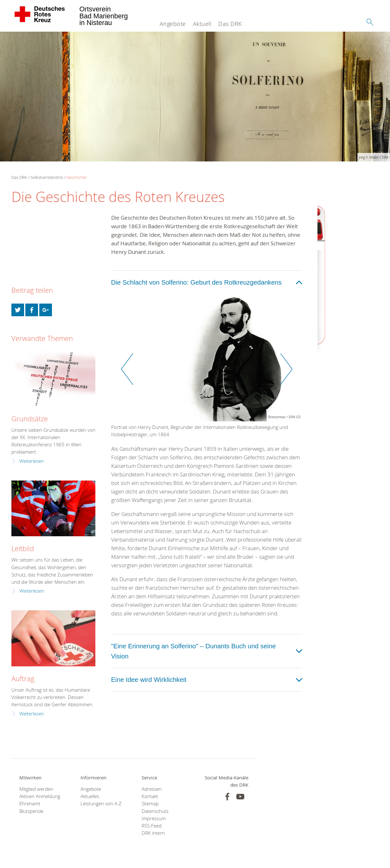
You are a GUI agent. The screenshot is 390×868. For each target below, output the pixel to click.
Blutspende (31, 811)
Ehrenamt (30, 804)
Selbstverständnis (47, 177)
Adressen (152, 789)
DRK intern (153, 833)
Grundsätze (30, 419)
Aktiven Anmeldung (40, 796)
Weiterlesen (32, 461)
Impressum (154, 818)
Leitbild (23, 548)
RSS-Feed (152, 826)
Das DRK (230, 24)
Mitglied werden (36, 789)
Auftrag (23, 679)
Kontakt (150, 796)
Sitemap (150, 804)
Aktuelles (90, 796)
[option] (207, 369)
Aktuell (202, 24)
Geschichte (76, 177)
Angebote (173, 24)
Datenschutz (155, 811)
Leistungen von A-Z (101, 804)
